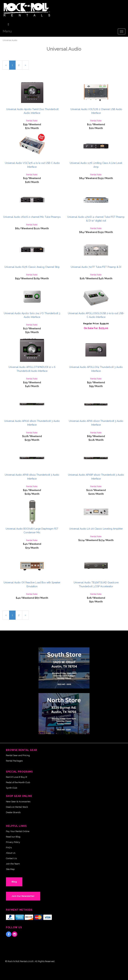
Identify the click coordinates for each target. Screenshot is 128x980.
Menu (7, 31)
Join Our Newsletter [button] (23, 896)
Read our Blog (13, 837)
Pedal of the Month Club (18, 782)
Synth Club (12, 788)
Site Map (10, 869)
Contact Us (11, 858)
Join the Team (13, 864)
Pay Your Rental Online (18, 831)
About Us (11, 853)
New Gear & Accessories (18, 802)
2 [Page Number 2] (20, 65)
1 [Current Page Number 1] (14, 66)
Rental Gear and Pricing (18, 755)
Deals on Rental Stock (17, 807)
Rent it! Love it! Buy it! (17, 777)
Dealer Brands (13, 812)
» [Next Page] (27, 66)
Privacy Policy (13, 842)
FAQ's (9, 848)
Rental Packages (14, 761)
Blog (14, 882)
